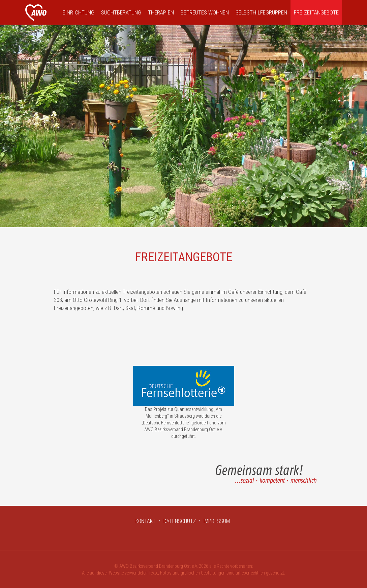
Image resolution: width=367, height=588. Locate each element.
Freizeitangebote (316, 12)
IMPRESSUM (217, 521)
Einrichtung (78, 12)
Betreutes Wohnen (205, 12)
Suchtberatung (121, 12)
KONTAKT (146, 521)
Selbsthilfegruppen (261, 12)
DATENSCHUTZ (180, 521)
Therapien (161, 12)
